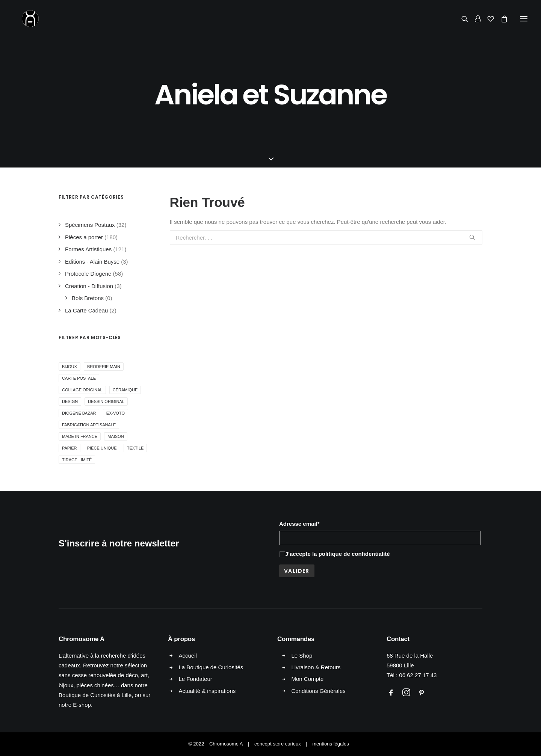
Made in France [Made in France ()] (80, 436)
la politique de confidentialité (351, 554)
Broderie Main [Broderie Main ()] (104, 367)
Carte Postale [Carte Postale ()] (79, 378)
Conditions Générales (319, 691)
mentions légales (331, 744)
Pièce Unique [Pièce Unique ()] (102, 448)
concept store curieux (278, 744)
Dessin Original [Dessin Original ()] (106, 401)
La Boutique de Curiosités (211, 667)
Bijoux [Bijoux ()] (70, 367)
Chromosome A (226, 744)
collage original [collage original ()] (82, 390)
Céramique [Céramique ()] (125, 390)
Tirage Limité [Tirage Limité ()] (77, 460)
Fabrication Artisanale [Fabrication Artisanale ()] (89, 425)
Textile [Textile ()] (135, 448)
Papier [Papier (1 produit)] (70, 448)
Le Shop (302, 656)
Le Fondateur (196, 679)
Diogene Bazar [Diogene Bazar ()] (79, 413)
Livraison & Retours (316, 667)
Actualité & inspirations (207, 691)
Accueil (188, 656)
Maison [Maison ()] (116, 436)
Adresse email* (299, 524)
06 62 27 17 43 (418, 675)
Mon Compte (308, 679)
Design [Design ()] (70, 401)
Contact (398, 639)
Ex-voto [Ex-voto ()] (116, 413)
